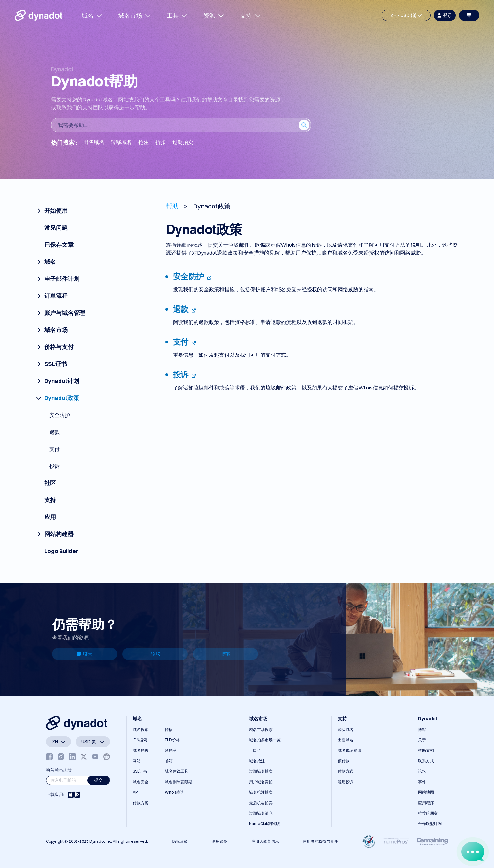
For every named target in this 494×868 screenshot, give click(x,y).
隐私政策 (180, 841)
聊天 (85, 654)
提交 (98, 780)
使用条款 (220, 841)
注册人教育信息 (265, 841)
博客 (226, 654)
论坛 (156, 654)
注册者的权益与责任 (320, 841)
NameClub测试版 (264, 824)
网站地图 (426, 792)
